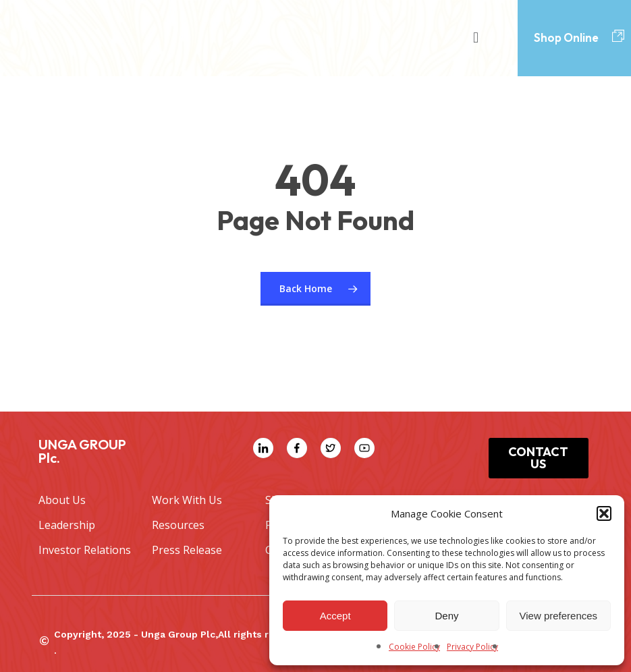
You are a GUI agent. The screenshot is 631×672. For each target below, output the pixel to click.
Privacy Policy (472, 647)
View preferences (559, 616)
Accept (335, 616)
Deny (446, 616)
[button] (604, 513)
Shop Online (566, 37)
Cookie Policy (414, 647)
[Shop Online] (618, 36)
